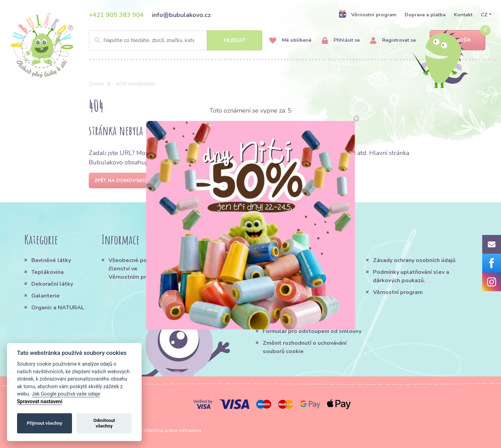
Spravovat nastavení (40, 402)
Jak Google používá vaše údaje (66, 394)
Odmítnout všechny (104, 423)
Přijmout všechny (45, 423)
